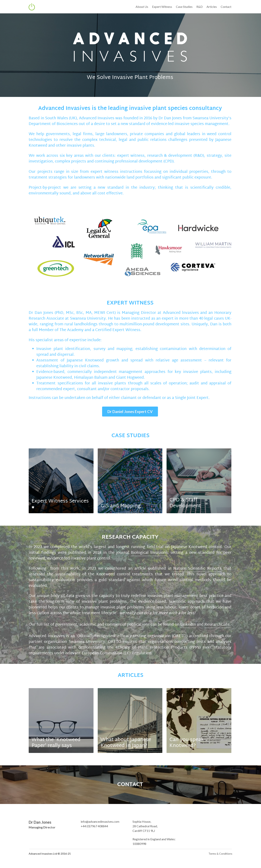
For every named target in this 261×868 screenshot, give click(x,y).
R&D (200, 7)
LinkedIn (188, 620)
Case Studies (185, 7)
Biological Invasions (150, 553)
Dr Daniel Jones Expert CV (131, 412)
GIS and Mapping (121, 507)
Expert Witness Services (60, 502)
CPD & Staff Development (186, 504)
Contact (227, 7)
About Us (143, 7)
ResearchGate (217, 620)
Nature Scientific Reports (183, 569)
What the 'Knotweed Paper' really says (56, 738)
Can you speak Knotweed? (187, 738)
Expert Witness (163, 7)
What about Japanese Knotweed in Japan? (126, 738)
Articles (213, 7)
